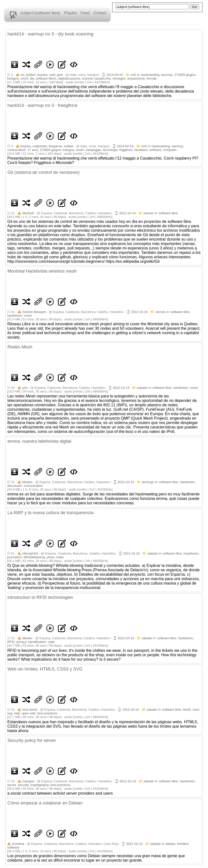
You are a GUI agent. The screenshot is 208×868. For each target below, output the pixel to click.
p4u (25, 388)
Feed (85, 13)
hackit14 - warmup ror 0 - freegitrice (42, 105)
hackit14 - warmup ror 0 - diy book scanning (50, 34)
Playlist (71, 13)
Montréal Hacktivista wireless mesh (42, 271)
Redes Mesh (20, 347)
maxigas (28, 781)
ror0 (133, 75)
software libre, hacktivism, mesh (175, 388)
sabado (142, 388)
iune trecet (30, 710)
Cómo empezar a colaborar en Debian (45, 803)
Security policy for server (32, 740)
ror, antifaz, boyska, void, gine (42, 75)
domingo (148, 482)
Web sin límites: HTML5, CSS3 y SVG (45, 669)
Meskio (27, 482)
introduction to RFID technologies (40, 597)
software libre (168, 213)
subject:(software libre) (41, 13)
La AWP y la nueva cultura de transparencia (50, 513)
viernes (149, 213)
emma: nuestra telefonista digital (39, 441)
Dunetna (18, 844)
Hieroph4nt (30, 553)
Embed (100, 13)
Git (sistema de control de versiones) (43, 172)
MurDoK (28, 213)
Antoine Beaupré (34, 312)
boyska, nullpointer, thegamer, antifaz (47, 146)
